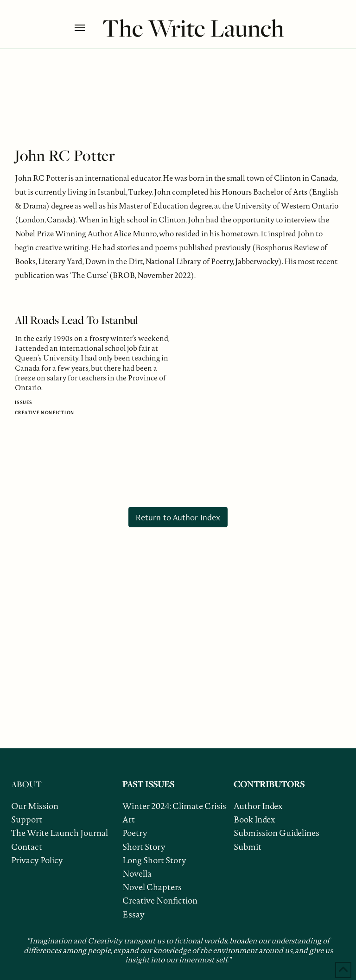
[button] (86, 28)
